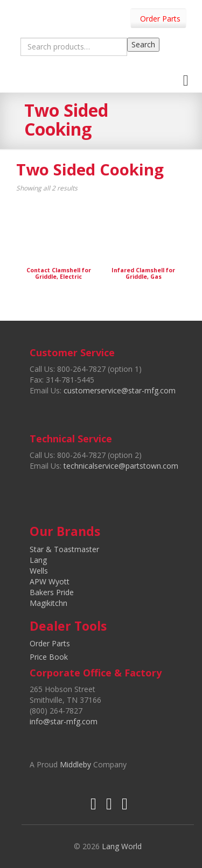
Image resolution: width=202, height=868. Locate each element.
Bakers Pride (52, 592)
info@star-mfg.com (64, 721)
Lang (38, 560)
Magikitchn (48, 603)
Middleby (75, 764)
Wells (39, 571)
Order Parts (160, 19)
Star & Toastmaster (64, 549)
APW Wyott (50, 581)
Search (143, 44)
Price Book (49, 657)
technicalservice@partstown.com (121, 466)
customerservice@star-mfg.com (120, 390)
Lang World (122, 846)
